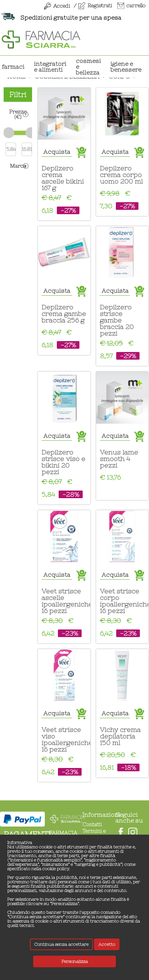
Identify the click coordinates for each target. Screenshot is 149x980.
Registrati (100, 5)
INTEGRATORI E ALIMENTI (50, 67)
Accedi (62, 6)
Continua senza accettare (61, 944)
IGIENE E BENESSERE (126, 67)
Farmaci (13, 67)
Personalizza (75, 961)
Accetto (107, 944)
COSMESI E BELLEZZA (88, 67)
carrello (136, 5)
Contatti (92, 824)
